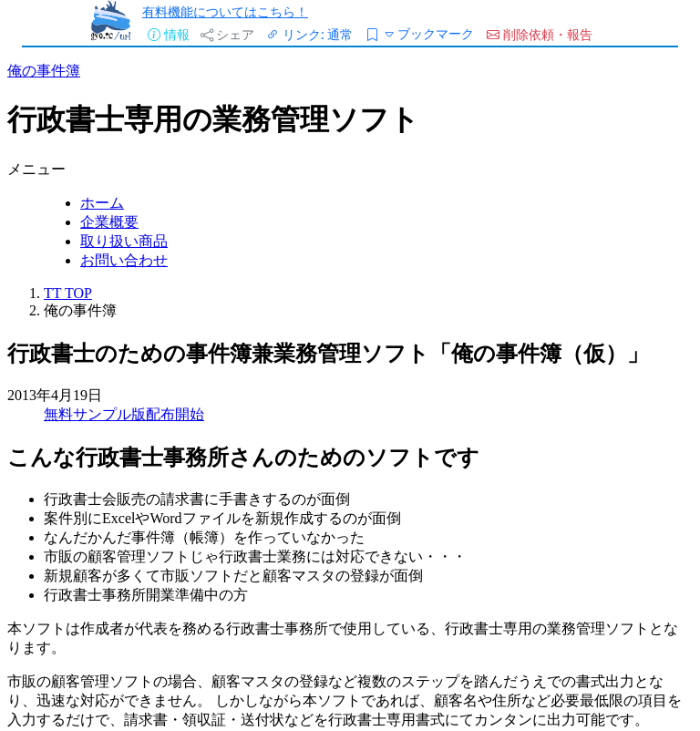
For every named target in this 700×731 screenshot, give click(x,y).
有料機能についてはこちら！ (225, 11)
